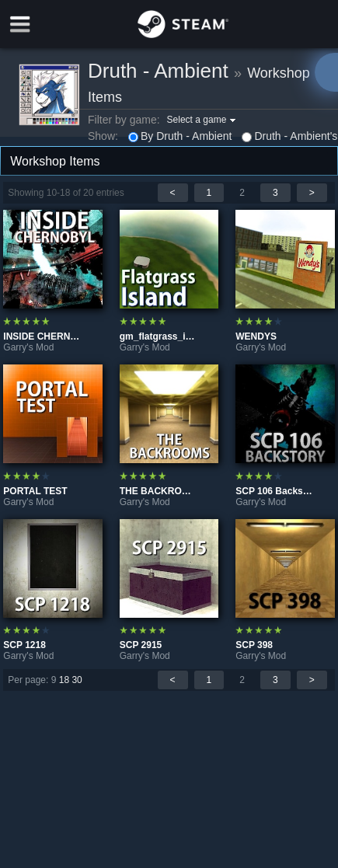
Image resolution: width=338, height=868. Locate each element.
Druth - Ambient (158, 71)
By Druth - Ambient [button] (180, 136)
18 (64, 680)
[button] (204, 120)
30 (77, 680)
